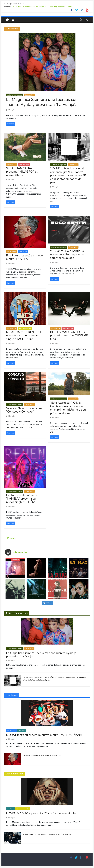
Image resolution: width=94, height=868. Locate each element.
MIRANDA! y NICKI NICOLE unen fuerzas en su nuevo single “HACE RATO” (24, 336)
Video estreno (24, 164)
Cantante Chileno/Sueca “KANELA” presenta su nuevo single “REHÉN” (22, 499)
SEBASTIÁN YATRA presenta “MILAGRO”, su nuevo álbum (22, 172)
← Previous (10, 538)
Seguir (47, 603)
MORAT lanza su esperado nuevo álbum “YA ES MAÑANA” (45, 735)
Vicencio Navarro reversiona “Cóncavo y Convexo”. (24, 410)
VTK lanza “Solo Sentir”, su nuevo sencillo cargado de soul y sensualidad (68, 254)
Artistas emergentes (15, 95)
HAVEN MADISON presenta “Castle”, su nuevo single (41, 813)
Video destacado (25, 328)
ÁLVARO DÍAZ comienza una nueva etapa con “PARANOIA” (47, 834)
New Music (23, 252)
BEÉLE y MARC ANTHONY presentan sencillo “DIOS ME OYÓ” (69, 336)
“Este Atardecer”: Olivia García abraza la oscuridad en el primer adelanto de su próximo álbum (68, 408)
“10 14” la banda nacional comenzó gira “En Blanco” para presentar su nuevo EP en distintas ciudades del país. (68, 175)
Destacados (29, 95)
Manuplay (12, 110)
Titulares (21, 730)
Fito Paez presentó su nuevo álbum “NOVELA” (24, 257)
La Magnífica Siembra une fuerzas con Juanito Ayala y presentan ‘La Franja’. (44, 6)
